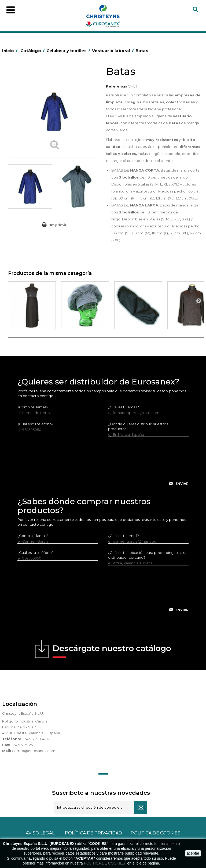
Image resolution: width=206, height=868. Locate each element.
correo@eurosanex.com (34, 751)
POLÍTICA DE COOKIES (105, 863)
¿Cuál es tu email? (124, 407)
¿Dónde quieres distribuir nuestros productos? (138, 426)
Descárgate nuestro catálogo (112, 651)
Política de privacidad (93, 833)
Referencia (117, 86)
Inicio (11, 51)
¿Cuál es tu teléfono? (36, 424)
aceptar (193, 853)
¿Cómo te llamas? (33, 407)
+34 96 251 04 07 (36, 739)
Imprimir (58, 225)
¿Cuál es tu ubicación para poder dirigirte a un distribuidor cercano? (148, 555)
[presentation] (103, 466)
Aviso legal (40, 833)
